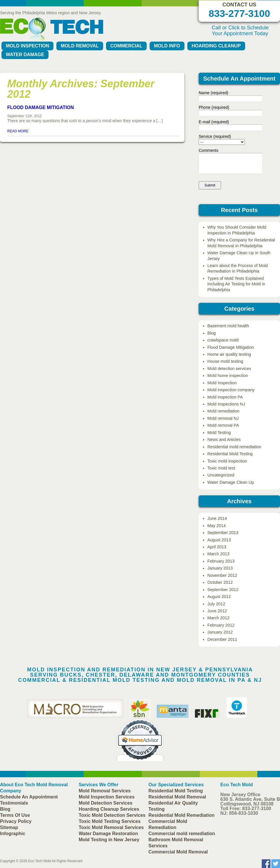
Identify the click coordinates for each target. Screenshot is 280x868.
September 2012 (223, 590)
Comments (209, 150)
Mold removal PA (223, 425)
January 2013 (220, 568)
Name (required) (213, 93)
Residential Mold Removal (177, 797)
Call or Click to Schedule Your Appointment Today (240, 31)
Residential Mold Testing (230, 454)
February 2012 (221, 625)
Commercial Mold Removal (178, 852)
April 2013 (217, 547)
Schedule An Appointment (29, 797)
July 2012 (216, 604)
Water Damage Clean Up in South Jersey (239, 256)
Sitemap (9, 827)
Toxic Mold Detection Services (112, 815)
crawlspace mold (223, 340)
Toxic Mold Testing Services (110, 821)
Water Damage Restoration (108, 834)
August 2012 (219, 597)
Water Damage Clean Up (231, 482)
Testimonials (14, 803)
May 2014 (217, 526)
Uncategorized (221, 475)
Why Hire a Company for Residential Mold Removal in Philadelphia (241, 243)
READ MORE (18, 131)
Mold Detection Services (106, 803)
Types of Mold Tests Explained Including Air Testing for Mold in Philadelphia (236, 284)
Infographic (13, 834)
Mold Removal (80, 46)
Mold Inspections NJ (226, 404)
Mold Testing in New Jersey (109, 840)
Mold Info (167, 46)
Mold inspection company (231, 390)
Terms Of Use (15, 815)
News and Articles (224, 440)
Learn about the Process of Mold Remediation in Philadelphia (238, 268)
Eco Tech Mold (40, 861)
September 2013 (223, 533)
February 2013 (221, 561)
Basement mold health (228, 326)
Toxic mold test (221, 468)
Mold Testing (219, 433)
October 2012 (220, 582)
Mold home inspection (228, 376)
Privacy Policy (16, 821)
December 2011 (222, 639)
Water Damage (25, 55)
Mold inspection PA (225, 397)
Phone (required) (214, 107)
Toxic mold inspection (227, 461)
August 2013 (219, 540)
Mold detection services (229, 369)
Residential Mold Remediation (182, 815)
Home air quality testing (229, 354)
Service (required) (215, 136)
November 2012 (222, 575)
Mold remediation (223, 411)
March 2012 (218, 618)
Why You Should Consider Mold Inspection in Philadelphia (237, 230)
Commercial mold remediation (182, 834)
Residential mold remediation (234, 447)
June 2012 (217, 611)
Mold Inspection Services (107, 797)
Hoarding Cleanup (216, 46)
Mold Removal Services (105, 791)
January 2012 (220, 632)
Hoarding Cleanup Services (109, 809)
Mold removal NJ (223, 418)
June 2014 (217, 518)
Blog (212, 333)
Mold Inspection (27, 46)
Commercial (126, 46)
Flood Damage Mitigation (41, 107)
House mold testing (225, 361)
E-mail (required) (214, 122)
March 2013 (218, 554)
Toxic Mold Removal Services (111, 827)
